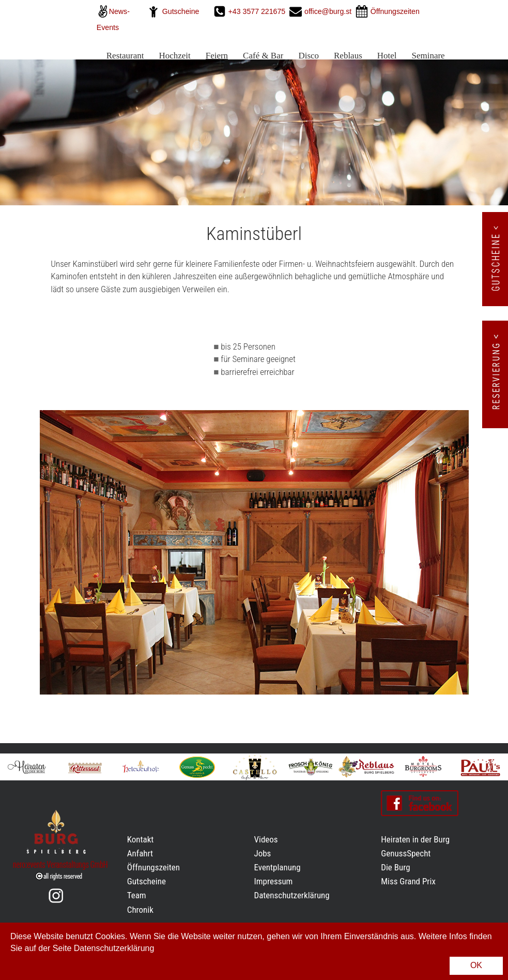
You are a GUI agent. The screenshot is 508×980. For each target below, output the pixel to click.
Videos (266, 839)
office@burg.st (328, 11)
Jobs (263, 853)
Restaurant (125, 56)
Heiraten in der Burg (415, 839)
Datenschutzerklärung (292, 895)
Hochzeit (174, 56)
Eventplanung (278, 867)
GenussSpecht (406, 853)
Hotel (387, 56)
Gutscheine (181, 11)
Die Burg (395, 867)
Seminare (428, 56)
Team (137, 895)
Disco (309, 56)
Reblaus (348, 56)
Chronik (140, 910)
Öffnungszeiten (153, 867)
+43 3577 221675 (258, 11)
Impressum (274, 881)
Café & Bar (263, 56)
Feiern (217, 56)
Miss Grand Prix (408, 881)
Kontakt (141, 839)
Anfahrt (140, 853)
